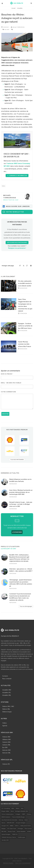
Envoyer (5, 414)
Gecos (3, 823)
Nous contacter (7, 679)
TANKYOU (15, 834)
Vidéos (4, 723)
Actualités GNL (7, 695)
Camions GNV (6, 742)
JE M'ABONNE (17, 532)
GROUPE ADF (11, 823)
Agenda (5, 726)
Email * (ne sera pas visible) (11, 383)
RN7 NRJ (4, 831)
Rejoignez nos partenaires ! (17, 248)
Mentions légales (8, 863)
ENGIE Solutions (6, 817)
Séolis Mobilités (21, 831)
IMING (12, 826)
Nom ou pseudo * (7, 374)
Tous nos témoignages (26, 606)
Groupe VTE (5, 826)
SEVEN (29, 831)
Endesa (29, 814)
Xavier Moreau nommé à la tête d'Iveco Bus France (25, 344)
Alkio (13, 808)
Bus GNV (7, 30)
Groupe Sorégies (21, 823)
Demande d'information (17, 175)
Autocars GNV (7, 750)
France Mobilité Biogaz (18, 817)
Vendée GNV (5, 840)
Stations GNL (6, 709)
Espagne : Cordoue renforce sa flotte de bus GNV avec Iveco (25, 326)
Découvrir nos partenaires (17, 243)
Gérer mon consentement (23, 863)
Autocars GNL (6, 753)
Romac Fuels (12, 831)
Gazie (26, 820)
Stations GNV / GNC (8, 706)
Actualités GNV (7, 690)
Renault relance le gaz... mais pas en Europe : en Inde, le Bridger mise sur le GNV (21, 504)
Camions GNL (6, 745)
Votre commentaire (8, 392)
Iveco (4, 186)
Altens (18, 808)
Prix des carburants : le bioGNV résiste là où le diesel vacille (25, 283)
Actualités (20, 8)
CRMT (24, 814)
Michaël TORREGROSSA (18, 27)
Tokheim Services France (9, 837)
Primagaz (20, 828)
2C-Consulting (6, 808)
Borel (12, 811)
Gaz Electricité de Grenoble (9, 820)
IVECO (17, 826)
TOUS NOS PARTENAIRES (17, 460)
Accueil (13, 8)
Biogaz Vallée (5, 811)
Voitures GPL (6, 764)
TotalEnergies (21, 837)
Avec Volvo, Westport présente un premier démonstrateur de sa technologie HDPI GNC (21, 492)
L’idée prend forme (25, 826)
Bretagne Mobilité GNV (22, 811)
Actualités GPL (7, 693)
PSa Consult (28, 828)
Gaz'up (21, 820)
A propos (5, 676)
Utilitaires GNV (7, 739)
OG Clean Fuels (12, 828)
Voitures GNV (6, 737)
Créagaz (18, 814)
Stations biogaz (7, 712)
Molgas (4, 828)
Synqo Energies (6, 834)
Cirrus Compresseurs (8, 814)
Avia (22, 808)
